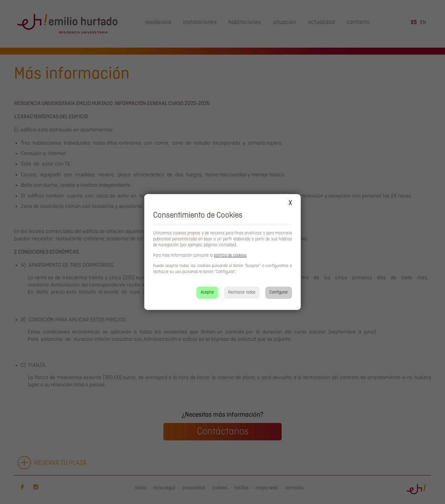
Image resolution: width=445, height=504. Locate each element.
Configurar (279, 292)
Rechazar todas (242, 292)
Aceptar (207, 292)
